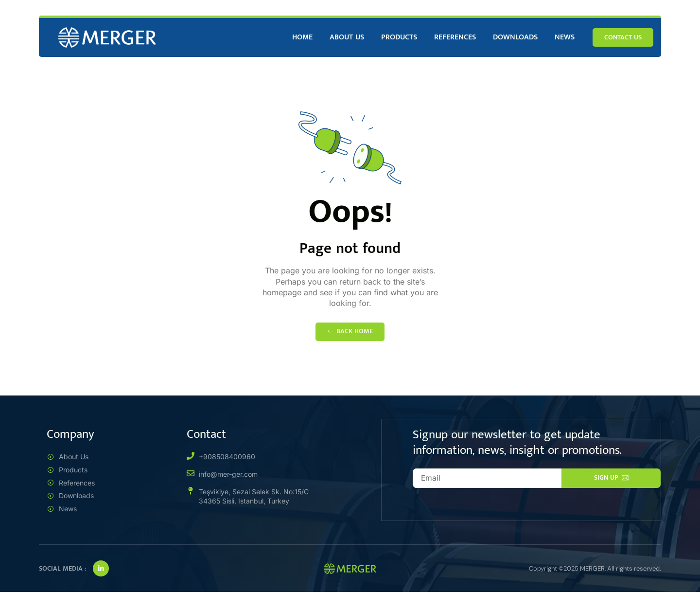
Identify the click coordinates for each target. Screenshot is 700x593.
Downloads (515, 37)
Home (302, 37)
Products (399, 37)
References (455, 37)
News (565, 37)
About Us (347, 37)
